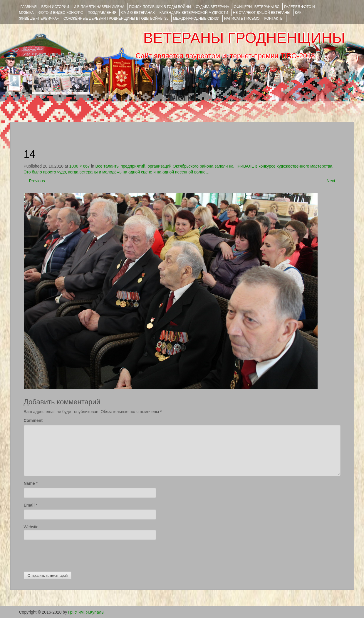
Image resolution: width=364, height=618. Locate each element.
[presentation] (68, 554)
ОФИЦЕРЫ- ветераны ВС (257, 7)
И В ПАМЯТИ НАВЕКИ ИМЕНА (99, 7)
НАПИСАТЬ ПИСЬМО (242, 19)
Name (29, 483)
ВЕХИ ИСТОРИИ (55, 7)
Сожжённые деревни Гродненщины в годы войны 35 (116, 19)
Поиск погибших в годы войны (160, 7)
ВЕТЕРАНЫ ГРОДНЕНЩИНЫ (244, 38)
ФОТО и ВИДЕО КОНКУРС (61, 13)
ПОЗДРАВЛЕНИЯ (102, 13)
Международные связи (196, 19)
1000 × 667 (79, 166)
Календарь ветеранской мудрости (194, 13)
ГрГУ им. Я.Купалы (86, 612)
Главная (29, 7)
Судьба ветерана (212, 7)
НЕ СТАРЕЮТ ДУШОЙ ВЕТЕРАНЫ (262, 13)
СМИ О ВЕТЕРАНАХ (138, 13)
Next (334, 181)
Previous (34, 181)
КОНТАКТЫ (274, 19)
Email (29, 505)
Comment (33, 420)
